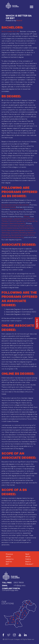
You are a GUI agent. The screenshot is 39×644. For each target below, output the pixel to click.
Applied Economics (21, 219)
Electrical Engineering (18, 224)
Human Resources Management (13, 230)
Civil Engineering (31, 221)
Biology (27, 217)
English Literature (26, 226)
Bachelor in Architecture (10, 226)
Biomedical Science (9, 207)
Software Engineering (16, 237)
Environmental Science (10, 228)
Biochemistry (24, 205)
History (32, 228)
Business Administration (10, 205)
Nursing (24, 235)
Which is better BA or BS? (11, 32)
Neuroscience (16, 235)
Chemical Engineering (16, 221)
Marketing (23, 233)
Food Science (24, 228)
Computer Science (17, 210)
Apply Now (37, 323)
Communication (7, 219)
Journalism (15, 233)
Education (5, 224)
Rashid (19, 21)
